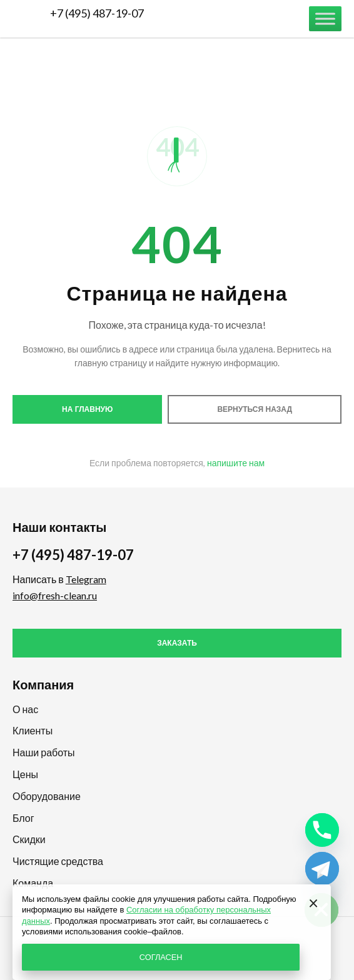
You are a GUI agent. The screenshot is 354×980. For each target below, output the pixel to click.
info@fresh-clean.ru (55, 595)
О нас (25, 709)
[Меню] (325, 18)
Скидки (29, 839)
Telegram (86, 579)
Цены (25, 774)
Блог (23, 818)
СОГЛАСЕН (161, 957)
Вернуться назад (255, 409)
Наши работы (44, 752)
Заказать (177, 643)
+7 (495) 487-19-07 (97, 13)
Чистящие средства (58, 861)
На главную (87, 409)
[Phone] (322, 830)
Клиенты (33, 730)
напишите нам (236, 463)
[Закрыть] (313, 902)
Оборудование (47, 796)
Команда (33, 883)
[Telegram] (322, 869)
